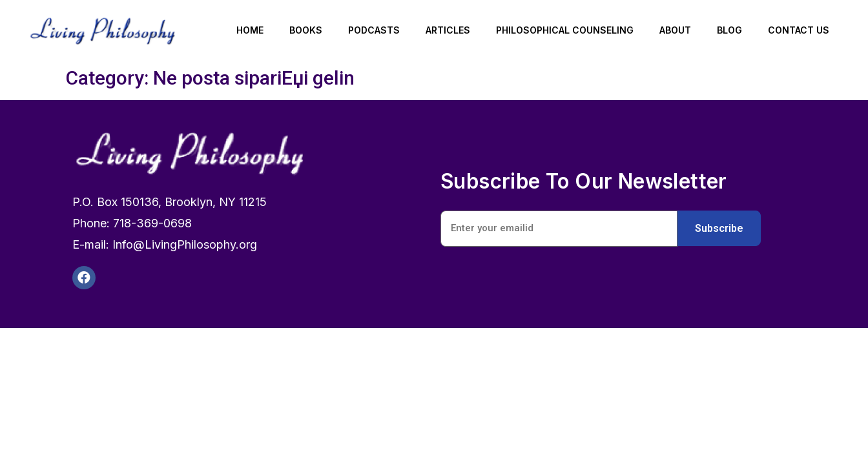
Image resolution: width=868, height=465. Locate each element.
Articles (448, 30)
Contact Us (799, 30)
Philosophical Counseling (565, 30)
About (675, 30)
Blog (729, 30)
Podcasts (374, 30)
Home (250, 30)
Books (306, 30)
